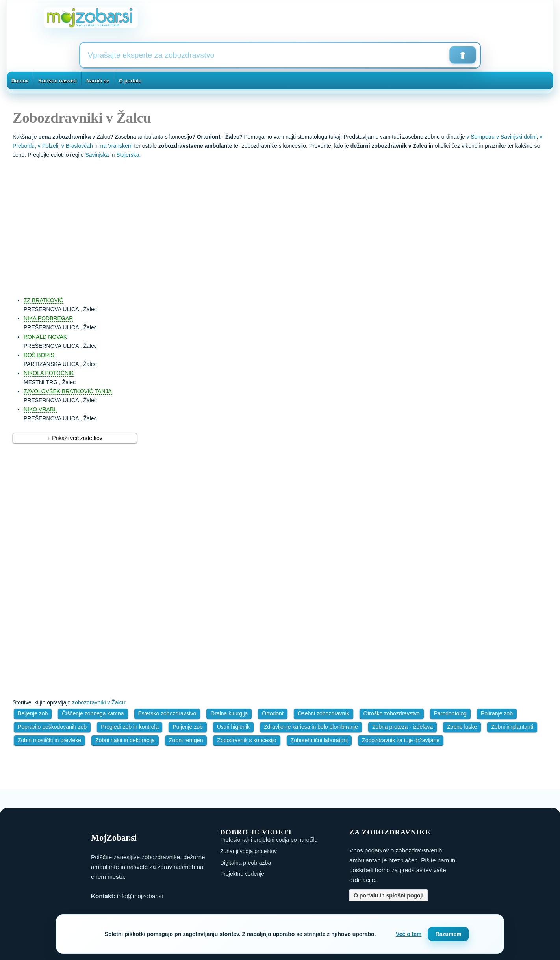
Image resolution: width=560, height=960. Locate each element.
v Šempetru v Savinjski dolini (501, 137)
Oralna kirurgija (229, 713)
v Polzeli (48, 146)
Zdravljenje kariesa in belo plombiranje (311, 727)
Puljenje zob (187, 727)
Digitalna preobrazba (246, 863)
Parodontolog (450, 713)
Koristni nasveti (57, 81)
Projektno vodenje (242, 874)
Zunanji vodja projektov (248, 851)
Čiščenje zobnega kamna (93, 713)
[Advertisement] (288, 224)
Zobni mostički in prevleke (49, 740)
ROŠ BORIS (39, 355)
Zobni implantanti (512, 727)
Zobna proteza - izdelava (402, 727)
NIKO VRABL (40, 409)
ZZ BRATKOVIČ (44, 300)
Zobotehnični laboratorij (319, 740)
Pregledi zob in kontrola (130, 727)
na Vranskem (117, 146)
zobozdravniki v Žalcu (99, 702)
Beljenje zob (33, 713)
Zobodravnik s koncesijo (247, 740)
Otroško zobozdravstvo (392, 713)
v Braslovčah (77, 146)
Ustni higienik (233, 727)
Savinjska (97, 155)
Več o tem (409, 934)
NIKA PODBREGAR (48, 318)
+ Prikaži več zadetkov (75, 438)
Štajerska (128, 155)
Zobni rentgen (186, 740)
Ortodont (273, 713)
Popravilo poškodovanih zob (52, 727)
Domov (20, 81)
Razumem (449, 934)
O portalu (130, 81)
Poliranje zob (497, 713)
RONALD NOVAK (45, 337)
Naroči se (98, 81)
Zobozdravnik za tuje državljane (401, 740)
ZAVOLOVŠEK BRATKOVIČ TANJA (68, 391)
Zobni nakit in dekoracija (125, 740)
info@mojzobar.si (140, 896)
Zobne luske (462, 727)
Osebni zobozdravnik (324, 713)
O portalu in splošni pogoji (388, 895)
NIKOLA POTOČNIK (49, 373)
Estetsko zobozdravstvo (167, 713)
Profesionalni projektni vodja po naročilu (269, 840)
